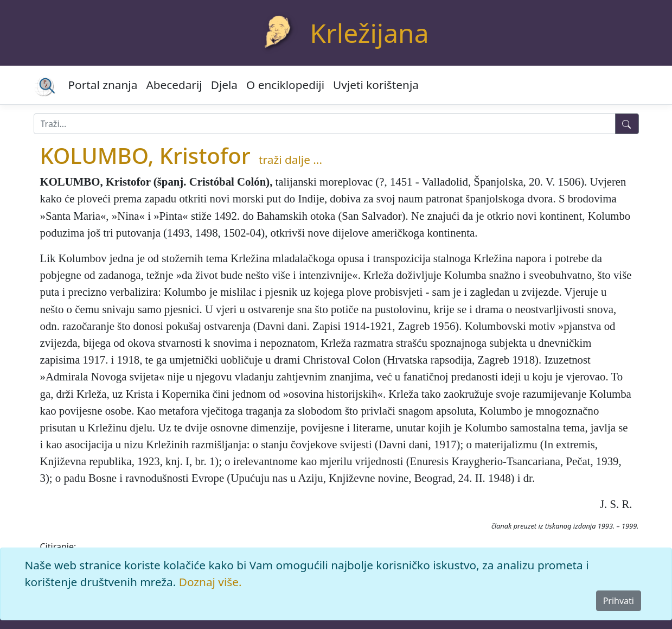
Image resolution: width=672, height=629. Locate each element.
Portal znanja (103, 85)
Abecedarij (174, 85)
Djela (224, 85)
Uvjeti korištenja (376, 85)
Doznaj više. (210, 582)
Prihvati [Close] (619, 601)
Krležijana (369, 33)
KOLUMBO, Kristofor (145, 155)
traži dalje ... (290, 160)
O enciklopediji (285, 85)
